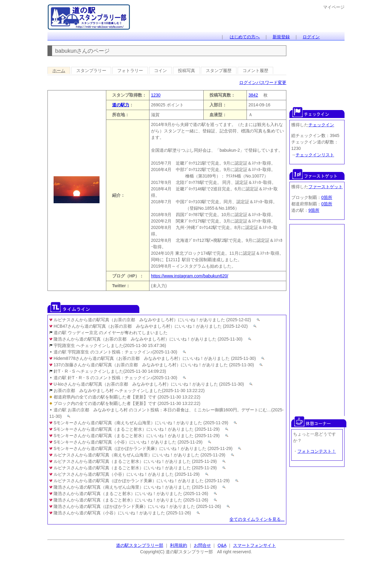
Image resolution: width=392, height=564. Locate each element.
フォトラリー (130, 70)
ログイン (311, 37)
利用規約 (179, 545)
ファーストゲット (326, 187)
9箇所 (314, 210)
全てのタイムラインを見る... (257, 519)
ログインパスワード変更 (263, 82)
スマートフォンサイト (254, 545)
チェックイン (321, 125)
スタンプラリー (91, 70)
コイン (160, 70)
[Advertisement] (317, 73)
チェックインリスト (315, 155)
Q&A (222, 545)
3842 (253, 95)
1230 (156, 95)
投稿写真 (187, 70)
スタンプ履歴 (219, 70)
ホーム (59, 70)
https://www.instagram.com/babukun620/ (190, 276)
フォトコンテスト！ (317, 451)
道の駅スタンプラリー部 (140, 545)
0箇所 (327, 197)
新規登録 (281, 37)
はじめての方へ (245, 37)
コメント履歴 (255, 70)
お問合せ (202, 545)
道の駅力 (121, 105)
